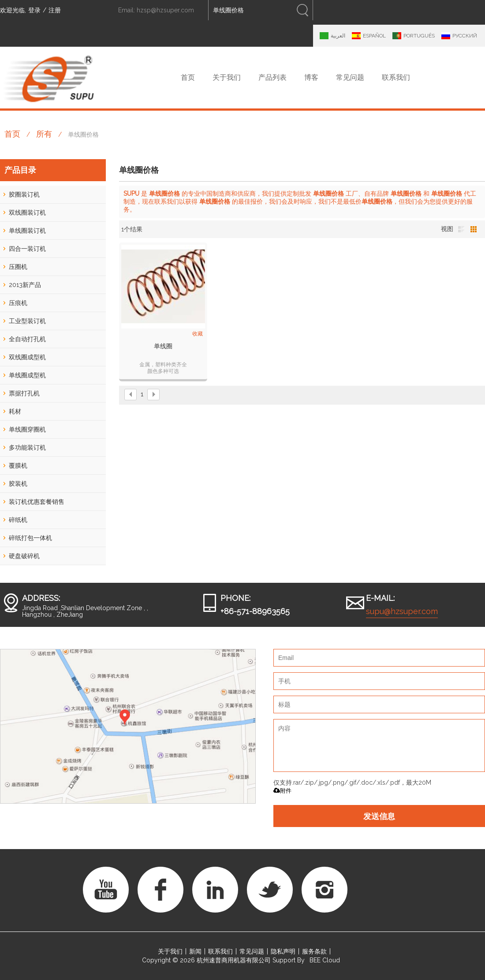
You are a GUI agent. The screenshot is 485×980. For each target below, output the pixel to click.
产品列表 (272, 77)
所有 (44, 134)
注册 (55, 10)
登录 (34, 10)
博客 (311, 77)
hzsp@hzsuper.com (165, 10)
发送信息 (379, 816)
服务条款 (314, 951)
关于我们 (227, 77)
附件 (282, 791)
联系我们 (396, 77)
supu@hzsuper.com (402, 611)
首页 (188, 77)
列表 (461, 229)
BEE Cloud (325, 960)
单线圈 (163, 346)
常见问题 (350, 77)
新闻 (195, 951)
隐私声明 (283, 951)
